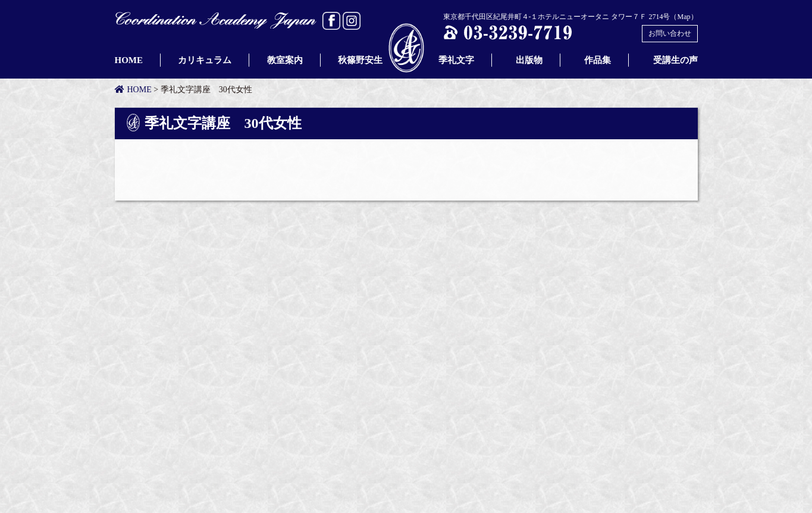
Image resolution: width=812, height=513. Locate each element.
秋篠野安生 (360, 60)
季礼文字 (452, 60)
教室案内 (285, 60)
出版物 (529, 60)
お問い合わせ (670, 33)
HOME (129, 60)
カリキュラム (205, 60)
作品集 (598, 60)
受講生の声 (675, 60)
